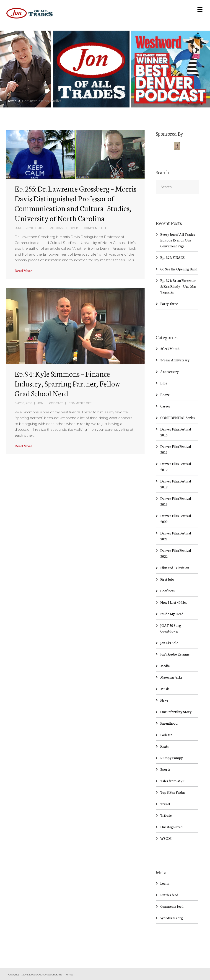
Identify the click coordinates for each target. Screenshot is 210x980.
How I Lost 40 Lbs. (174, 602)
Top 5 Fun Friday (173, 792)
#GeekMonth (170, 349)
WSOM (166, 838)
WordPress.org (172, 918)
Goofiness (167, 591)
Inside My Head (172, 614)
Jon (41, 228)
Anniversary (170, 372)
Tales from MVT (173, 781)
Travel (165, 804)
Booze (165, 395)
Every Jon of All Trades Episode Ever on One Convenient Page (178, 240)
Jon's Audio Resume (175, 654)
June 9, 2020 (24, 228)
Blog (164, 383)
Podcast (57, 228)
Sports (165, 769)
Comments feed (172, 906)
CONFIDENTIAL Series (178, 418)
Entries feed (169, 895)
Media (165, 666)
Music (165, 689)
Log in (165, 883)
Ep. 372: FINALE (172, 257)
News (164, 700)
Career (165, 406)
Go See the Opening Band (179, 269)
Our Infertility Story (176, 712)
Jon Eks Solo (169, 643)
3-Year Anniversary (175, 360)
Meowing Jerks (171, 677)
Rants (165, 746)
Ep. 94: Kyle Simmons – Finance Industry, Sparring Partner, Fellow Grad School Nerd (67, 383)
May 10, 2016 (23, 403)
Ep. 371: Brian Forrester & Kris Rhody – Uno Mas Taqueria (178, 286)
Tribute (166, 815)
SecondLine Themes (60, 974)
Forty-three (169, 304)
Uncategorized (171, 827)
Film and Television (175, 568)
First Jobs (167, 579)
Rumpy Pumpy (172, 758)
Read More (23, 270)
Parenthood (169, 723)
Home (11, 100)
